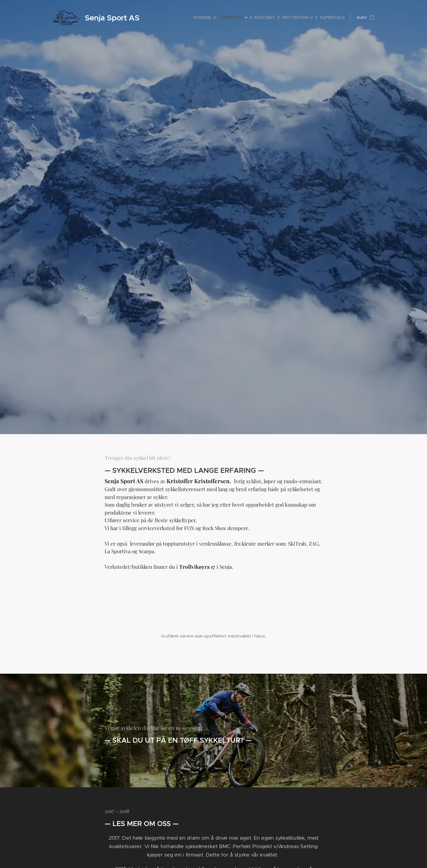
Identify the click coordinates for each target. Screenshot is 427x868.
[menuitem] (220, 18)
